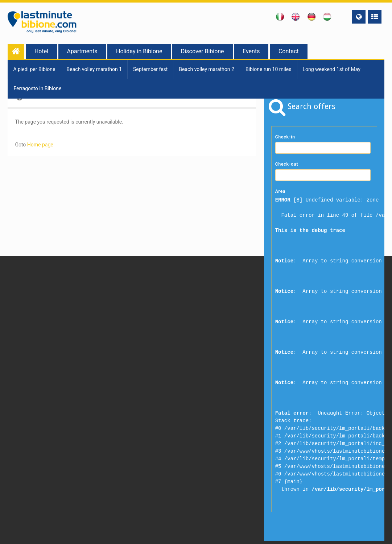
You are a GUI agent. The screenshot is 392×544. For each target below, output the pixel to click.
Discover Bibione (203, 51)
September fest (150, 69)
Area (280, 191)
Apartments (82, 51)
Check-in (285, 137)
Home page (40, 145)
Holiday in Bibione (139, 51)
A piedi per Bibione (34, 69)
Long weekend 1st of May (332, 69)
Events (251, 51)
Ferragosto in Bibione (37, 88)
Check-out (287, 164)
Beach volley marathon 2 (207, 69)
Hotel (41, 51)
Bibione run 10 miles (269, 69)
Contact (289, 51)
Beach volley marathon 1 (94, 69)
